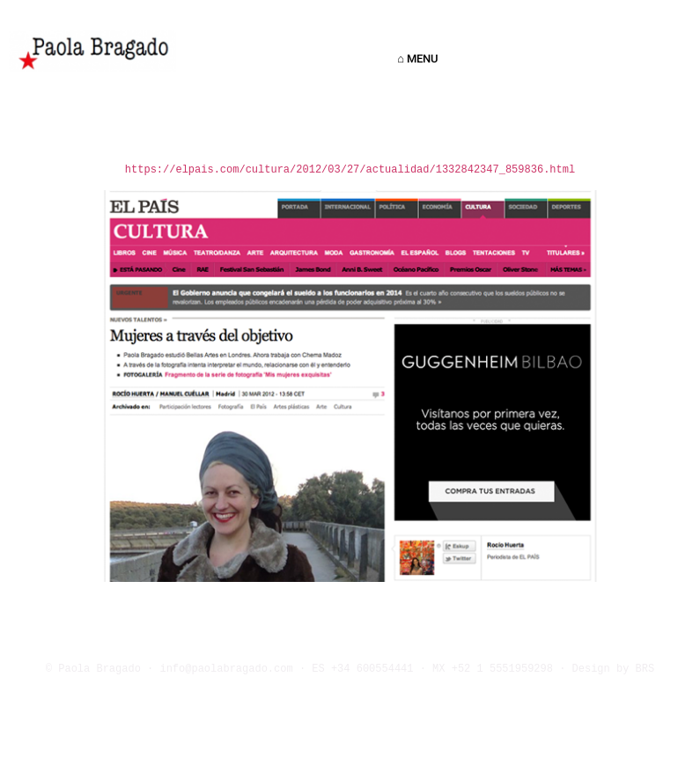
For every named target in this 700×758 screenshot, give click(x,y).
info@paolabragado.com (226, 669)
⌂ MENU (422, 59)
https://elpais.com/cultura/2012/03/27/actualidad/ (280, 170)
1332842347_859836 (490, 170)
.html (559, 170)
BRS (645, 669)
